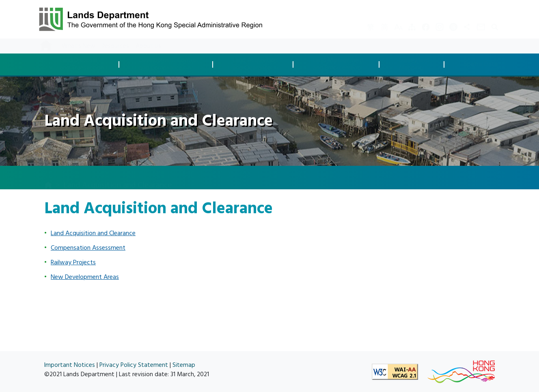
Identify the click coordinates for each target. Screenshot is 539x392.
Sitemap (184, 365)
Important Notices (70, 365)
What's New (78, 46)
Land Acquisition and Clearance (93, 233)
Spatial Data (481, 65)
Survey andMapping (414, 64)
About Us (148, 46)
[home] (48, 178)
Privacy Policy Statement (134, 365)
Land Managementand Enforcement (338, 64)
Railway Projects (73, 262)
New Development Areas (85, 277)
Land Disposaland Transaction (82, 64)
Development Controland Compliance (168, 64)
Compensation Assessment (88, 248)
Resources (115, 46)
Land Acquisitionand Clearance (255, 64)
